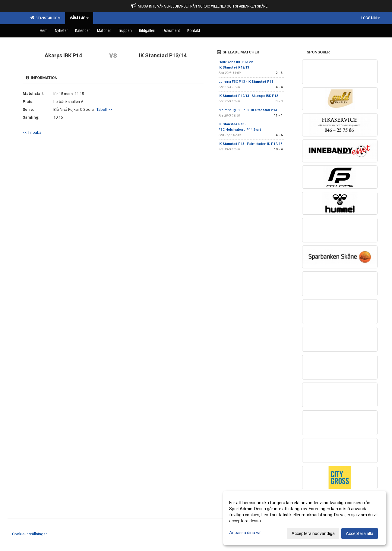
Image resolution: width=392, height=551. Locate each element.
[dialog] (305, 518)
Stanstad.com (45, 18)
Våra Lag (79, 18)
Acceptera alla (360, 533)
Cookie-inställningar (29, 534)
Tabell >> (104, 109)
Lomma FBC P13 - (246, 82)
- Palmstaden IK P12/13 (250, 144)
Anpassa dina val (245, 533)
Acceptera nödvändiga (313, 533)
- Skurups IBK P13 (248, 96)
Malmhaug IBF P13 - (248, 110)
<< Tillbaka (32, 132)
